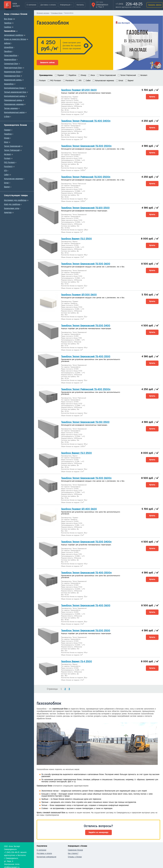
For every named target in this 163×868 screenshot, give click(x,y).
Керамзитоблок (10, 60)
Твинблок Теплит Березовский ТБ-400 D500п (86, 573)
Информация (65, 5)
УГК (5, 171)
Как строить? (73, 853)
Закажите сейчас (47, 63)
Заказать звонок (155, 5)
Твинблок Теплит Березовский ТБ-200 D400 (86, 326)
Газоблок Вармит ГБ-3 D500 (76, 453)
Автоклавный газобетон (14, 35)
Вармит (7, 187)
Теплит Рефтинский (12, 150)
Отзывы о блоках (75, 857)
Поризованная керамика (14, 104)
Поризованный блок (12, 76)
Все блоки (8, 19)
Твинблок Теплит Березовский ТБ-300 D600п (86, 478)
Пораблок (8, 134)
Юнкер (7, 138)
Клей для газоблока (12, 204)
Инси (6, 142)
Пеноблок (8, 51)
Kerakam (7, 154)
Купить (152, 97)
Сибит (6, 175)
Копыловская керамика (13, 179)
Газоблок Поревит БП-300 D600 (79, 295)
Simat (6, 183)
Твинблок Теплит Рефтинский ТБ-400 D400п (86, 121)
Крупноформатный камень (15, 96)
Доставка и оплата (48, 5)
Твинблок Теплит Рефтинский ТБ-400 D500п (86, 389)
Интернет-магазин (43, 13)
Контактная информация (46, 857)
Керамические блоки (12, 72)
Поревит (7, 130)
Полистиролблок (11, 56)
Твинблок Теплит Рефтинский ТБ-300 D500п (86, 177)
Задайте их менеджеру (98, 832)
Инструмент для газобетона (15, 200)
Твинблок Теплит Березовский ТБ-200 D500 (86, 631)
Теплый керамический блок (15, 92)
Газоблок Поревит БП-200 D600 (79, 90)
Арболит (7, 43)
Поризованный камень (13, 100)
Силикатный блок (11, 64)
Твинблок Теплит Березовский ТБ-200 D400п (86, 542)
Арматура (8, 212)
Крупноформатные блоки (14, 88)
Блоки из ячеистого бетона (15, 39)
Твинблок (8, 23)
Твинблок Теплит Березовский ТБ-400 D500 (86, 356)
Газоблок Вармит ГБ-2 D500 (76, 239)
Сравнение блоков (75, 850)
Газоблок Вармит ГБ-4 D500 (77, 661)
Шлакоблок (9, 47)
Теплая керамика (11, 108)
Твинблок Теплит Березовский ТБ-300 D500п (86, 146)
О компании (31, 5)
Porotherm (8, 167)
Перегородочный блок (13, 68)
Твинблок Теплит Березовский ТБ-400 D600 (86, 605)
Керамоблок (9, 84)
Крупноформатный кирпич (14, 112)
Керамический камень (13, 80)
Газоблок (8, 27)
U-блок (7, 116)
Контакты (80, 5)
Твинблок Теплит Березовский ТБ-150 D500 (85, 422)
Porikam (7, 158)
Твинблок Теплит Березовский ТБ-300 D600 (86, 264)
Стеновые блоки (57, 13)
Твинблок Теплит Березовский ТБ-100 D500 (85, 208)
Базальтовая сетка (12, 208)
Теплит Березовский (12, 146)
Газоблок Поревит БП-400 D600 (79, 509)
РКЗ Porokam (9, 162)
